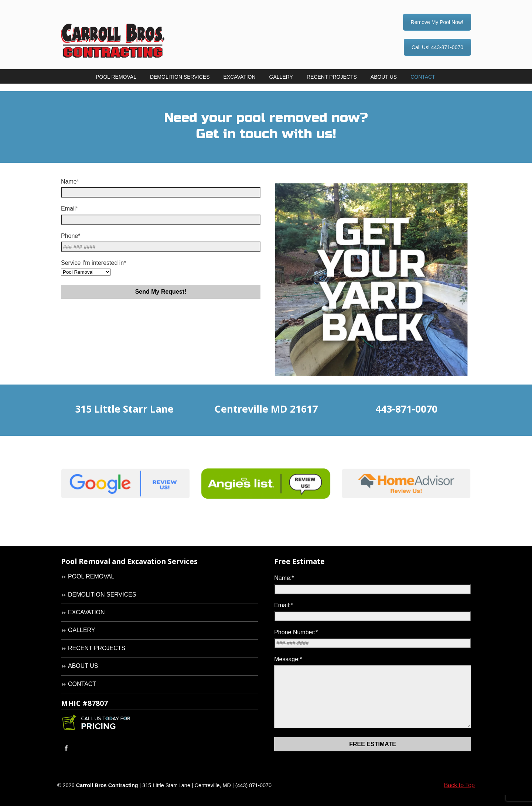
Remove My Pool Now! (437, 22)
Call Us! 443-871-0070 (437, 47)
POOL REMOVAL (91, 576)
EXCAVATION (86, 612)
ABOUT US (83, 666)
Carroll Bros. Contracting (126, 30)
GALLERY (82, 630)
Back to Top (459, 796)
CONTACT (82, 684)
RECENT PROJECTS (97, 648)
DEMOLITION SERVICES (102, 595)
